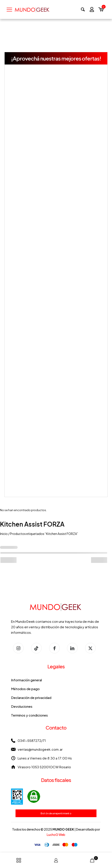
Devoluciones (22, 706)
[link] (26, 797)
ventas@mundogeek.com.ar (40, 749)
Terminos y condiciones (29, 715)
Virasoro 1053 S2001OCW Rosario (44, 767)
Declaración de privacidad (31, 698)
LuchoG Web (56, 835)
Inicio (4, 534)
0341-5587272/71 (32, 740)
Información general (26, 680)
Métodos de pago (25, 689)
